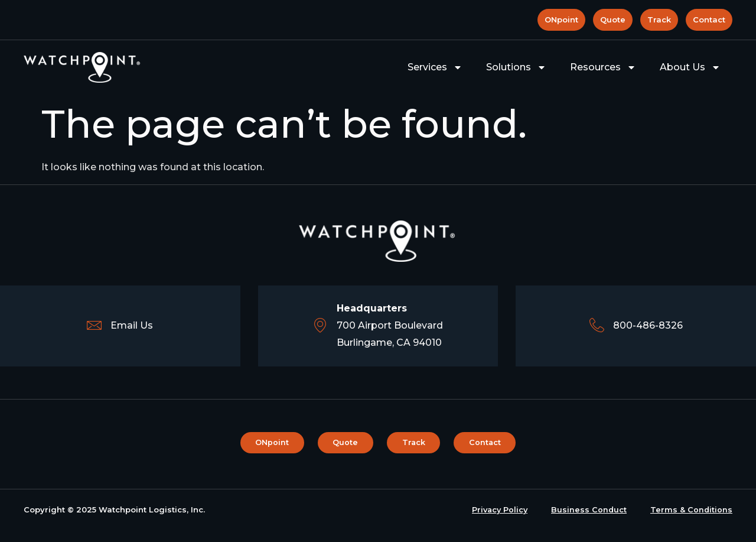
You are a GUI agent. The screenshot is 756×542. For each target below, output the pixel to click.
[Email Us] (94, 326)
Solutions (516, 67)
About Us (690, 67)
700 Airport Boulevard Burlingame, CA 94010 (390, 325)
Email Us (132, 325)
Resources (603, 67)
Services (435, 67)
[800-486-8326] (597, 326)
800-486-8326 (648, 325)
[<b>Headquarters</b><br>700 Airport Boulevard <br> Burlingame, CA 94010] (320, 326)
